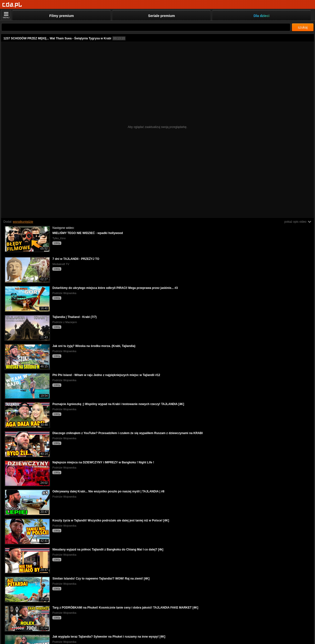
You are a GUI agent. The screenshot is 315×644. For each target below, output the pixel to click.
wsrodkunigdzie (23, 222)
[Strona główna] (12, 5)
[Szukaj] (146, 27)
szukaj (303, 27)
